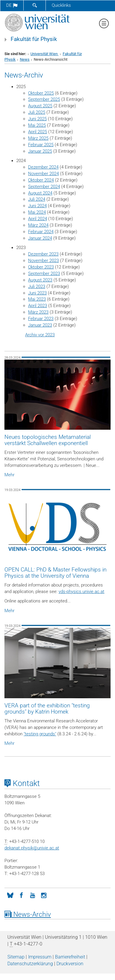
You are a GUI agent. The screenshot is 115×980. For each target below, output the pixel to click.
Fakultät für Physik (34, 39)
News (25, 59)
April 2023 (38, 306)
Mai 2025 (37, 125)
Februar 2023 (41, 319)
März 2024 (38, 225)
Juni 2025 (37, 119)
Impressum (40, 957)
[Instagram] (44, 895)
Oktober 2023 (41, 267)
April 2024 (38, 219)
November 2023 (43, 261)
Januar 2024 (40, 238)
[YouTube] (33, 895)
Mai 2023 (37, 299)
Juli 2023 (37, 286)
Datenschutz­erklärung (30, 964)
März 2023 (38, 312)
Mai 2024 (37, 212)
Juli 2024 (37, 199)
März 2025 (38, 138)
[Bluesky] (10, 895)
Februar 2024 (41, 232)
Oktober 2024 (41, 180)
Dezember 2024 (43, 167)
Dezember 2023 (43, 254)
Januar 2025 (40, 151)
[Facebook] (21, 895)
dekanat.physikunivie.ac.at (32, 848)
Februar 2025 (41, 145)
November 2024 (43, 174)
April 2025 (38, 132)
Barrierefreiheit (70, 957)
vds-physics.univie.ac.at (81, 592)
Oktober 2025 (41, 93)
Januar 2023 (40, 325)
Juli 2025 (37, 112)
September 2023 (44, 274)
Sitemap (16, 957)
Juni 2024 (37, 206)
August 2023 (40, 280)
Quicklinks (61, 5)
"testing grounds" (40, 734)
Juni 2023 (37, 293)
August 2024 (40, 193)
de (12, 5)
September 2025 (44, 99)
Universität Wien (44, 54)
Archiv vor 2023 (40, 335)
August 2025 (40, 106)
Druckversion (70, 964)
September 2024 (44, 187)
